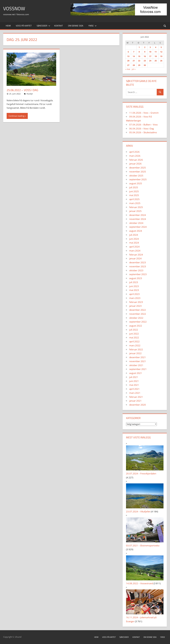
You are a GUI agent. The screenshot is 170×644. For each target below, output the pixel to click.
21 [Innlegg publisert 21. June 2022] (134, 61)
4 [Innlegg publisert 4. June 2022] (156, 47)
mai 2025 (134, 195)
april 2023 (134, 294)
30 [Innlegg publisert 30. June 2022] (145, 65)
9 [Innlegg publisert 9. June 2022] (145, 52)
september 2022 (138, 322)
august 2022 (136, 326)
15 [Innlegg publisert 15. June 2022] (139, 56)
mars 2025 (135, 203)
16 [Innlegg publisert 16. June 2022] (145, 56)
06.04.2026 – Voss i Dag (142, 129)
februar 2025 (136, 207)
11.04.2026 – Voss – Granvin (144, 113)
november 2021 (138, 361)
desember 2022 (138, 310)
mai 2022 (134, 337)
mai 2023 (134, 290)
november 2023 (138, 266)
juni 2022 (134, 334)
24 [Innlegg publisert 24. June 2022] (150, 61)
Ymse (92, 26)
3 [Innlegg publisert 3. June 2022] (150, 47)
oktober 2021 (136, 365)
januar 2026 (135, 164)
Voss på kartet (24, 26)
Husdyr (30, 94)
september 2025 (138, 179)
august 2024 (136, 231)
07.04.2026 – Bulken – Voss (143, 125)
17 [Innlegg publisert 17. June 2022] (150, 56)
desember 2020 (138, 405)
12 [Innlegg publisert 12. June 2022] (161, 52)
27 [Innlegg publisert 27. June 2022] (128, 65)
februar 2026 (136, 160)
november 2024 (138, 219)
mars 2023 (135, 298)
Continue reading (16, 116)
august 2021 (136, 373)
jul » (134, 69)
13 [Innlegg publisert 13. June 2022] (128, 56)
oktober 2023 (136, 270)
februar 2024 (136, 255)
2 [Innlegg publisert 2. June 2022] (145, 47)
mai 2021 (134, 385)
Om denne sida (76, 26)
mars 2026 (135, 156)
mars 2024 (135, 251)
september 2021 (138, 369)
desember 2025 (138, 168)
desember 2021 (138, 357)
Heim (8, 26)
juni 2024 (134, 239)
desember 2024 (138, 215)
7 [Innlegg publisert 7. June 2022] (134, 52)
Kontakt (59, 26)
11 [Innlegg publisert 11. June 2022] (156, 52)
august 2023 (136, 278)
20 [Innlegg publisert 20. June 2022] (128, 61)
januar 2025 (135, 211)
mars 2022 (135, 345)
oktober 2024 (136, 223)
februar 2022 (136, 349)
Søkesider (43, 26)
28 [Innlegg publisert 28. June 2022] (134, 65)
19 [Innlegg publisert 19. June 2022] (161, 56)
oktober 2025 (136, 176)
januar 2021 (135, 401)
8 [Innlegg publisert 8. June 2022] (139, 52)
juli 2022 (134, 330)
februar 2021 (136, 397)
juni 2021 (134, 381)
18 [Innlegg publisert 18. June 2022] (156, 56)
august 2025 (136, 183)
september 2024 (138, 227)
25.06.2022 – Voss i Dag (22, 90)
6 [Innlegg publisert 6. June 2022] (128, 52)
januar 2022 (135, 353)
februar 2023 (136, 302)
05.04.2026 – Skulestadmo (143, 132)
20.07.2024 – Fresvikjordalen (141, 474)
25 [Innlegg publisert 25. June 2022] (156, 61)
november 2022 (138, 314)
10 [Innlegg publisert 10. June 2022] (150, 52)
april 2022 (134, 341)
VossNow (14, 8)
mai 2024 (134, 243)
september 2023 (138, 274)
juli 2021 (134, 377)
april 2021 (134, 389)
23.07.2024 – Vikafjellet (138, 511)
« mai (128, 69)
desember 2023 (138, 262)
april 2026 (134, 152)
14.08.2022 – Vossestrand (140, 583)
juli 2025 (134, 187)
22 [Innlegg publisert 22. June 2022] (139, 61)
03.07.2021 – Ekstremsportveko (143, 546)
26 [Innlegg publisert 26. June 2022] (161, 61)
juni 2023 (134, 286)
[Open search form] (165, 26)
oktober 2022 (136, 318)
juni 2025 (134, 191)
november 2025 (138, 172)
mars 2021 (135, 393)
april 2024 (134, 247)
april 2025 (134, 199)
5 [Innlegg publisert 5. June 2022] (161, 47)
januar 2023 (135, 306)
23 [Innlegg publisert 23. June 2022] (145, 61)
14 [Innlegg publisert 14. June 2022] (134, 56)
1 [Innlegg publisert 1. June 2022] (139, 47)
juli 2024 (134, 235)
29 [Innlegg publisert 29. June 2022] (139, 65)
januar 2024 (135, 258)
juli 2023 (134, 282)
